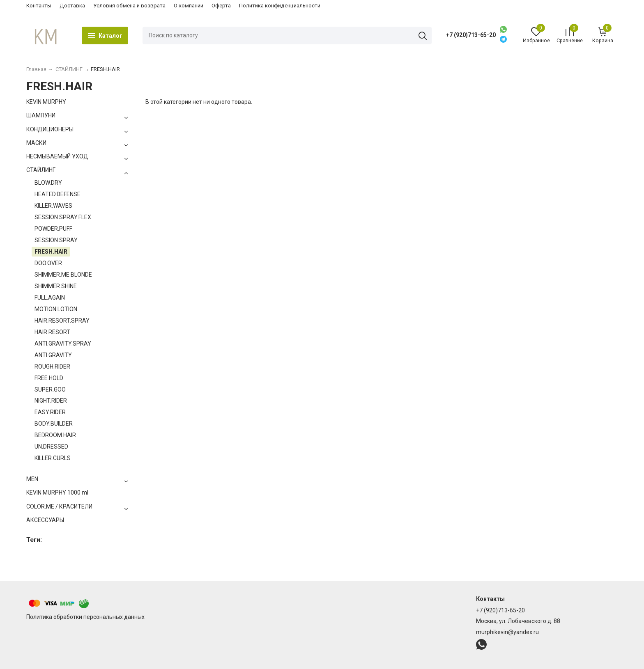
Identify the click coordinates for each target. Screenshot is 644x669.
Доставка (72, 6)
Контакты (39, 6)
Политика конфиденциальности (280, 6)
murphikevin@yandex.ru (507, 632)
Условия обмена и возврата (129, 6)
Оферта (221, 6)
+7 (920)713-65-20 (471, 35)
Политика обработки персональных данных (85, 617)
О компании (189, 6)
